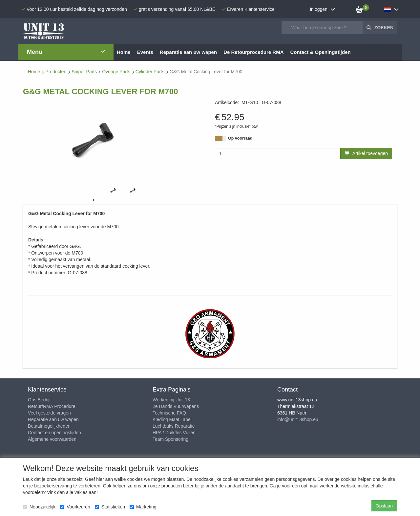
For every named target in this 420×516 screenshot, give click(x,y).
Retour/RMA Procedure (52, 406)
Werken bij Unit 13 (171, 400)
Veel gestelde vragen (49, 413)
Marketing (143, 507)
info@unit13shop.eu (298, 419)
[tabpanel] (113, 190)
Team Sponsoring (170, 439)
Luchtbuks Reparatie (174, 426)
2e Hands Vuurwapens (176, 406)
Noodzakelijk (39, 507)
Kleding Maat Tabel (172, 419)
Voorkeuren (75, 507)
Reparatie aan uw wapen (53, 419)
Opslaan (384, 506)
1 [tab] (94, 200)
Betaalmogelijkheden (49, 426)
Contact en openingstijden (54, 433)
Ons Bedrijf (39, 400)
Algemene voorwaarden (52, 439)
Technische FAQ (169, 413)
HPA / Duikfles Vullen (174, 433)
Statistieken (110, 507)
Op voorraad (240, 138)
